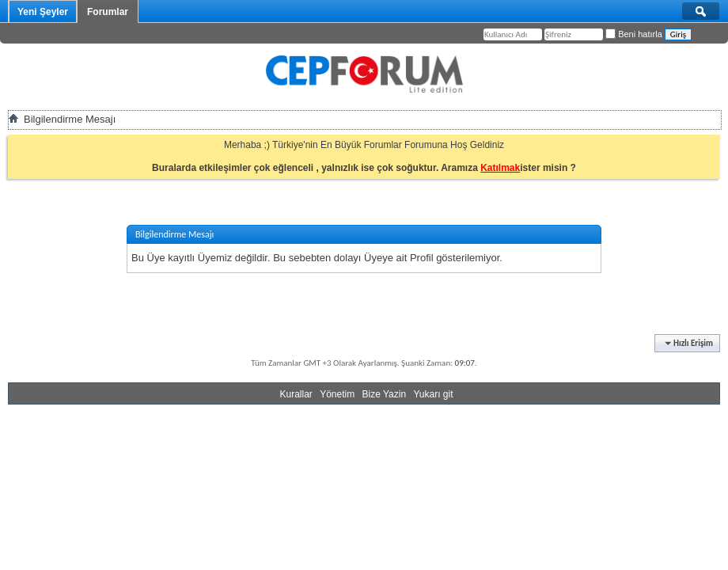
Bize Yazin (385, 394)
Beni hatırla (634, 34)
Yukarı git (433, 394)
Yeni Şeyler (43, 12)
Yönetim (337, 394)
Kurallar (296, 394)
